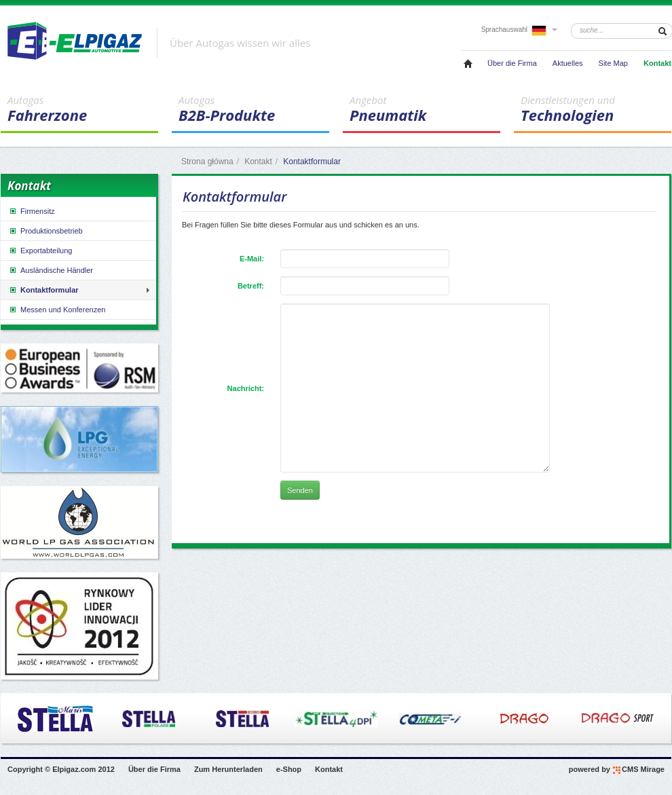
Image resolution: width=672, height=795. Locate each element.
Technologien (596, 109)
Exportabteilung (40, 251)
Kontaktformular (43, 290)
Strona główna (207, 162)
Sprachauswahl (519, 30)
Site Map (613, 63)
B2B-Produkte (254, 109)
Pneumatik (425, 109)
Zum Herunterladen (228, 769)
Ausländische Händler (51, 270)
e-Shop (289, 769)
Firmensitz (32, 211)
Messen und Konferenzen (57, 310)
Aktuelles (568, 63)
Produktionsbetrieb (45, 231)
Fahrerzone (83, 109)
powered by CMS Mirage (617, 770)
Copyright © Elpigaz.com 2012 (61, 769)
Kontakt (657, 63)
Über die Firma (512, 63)
